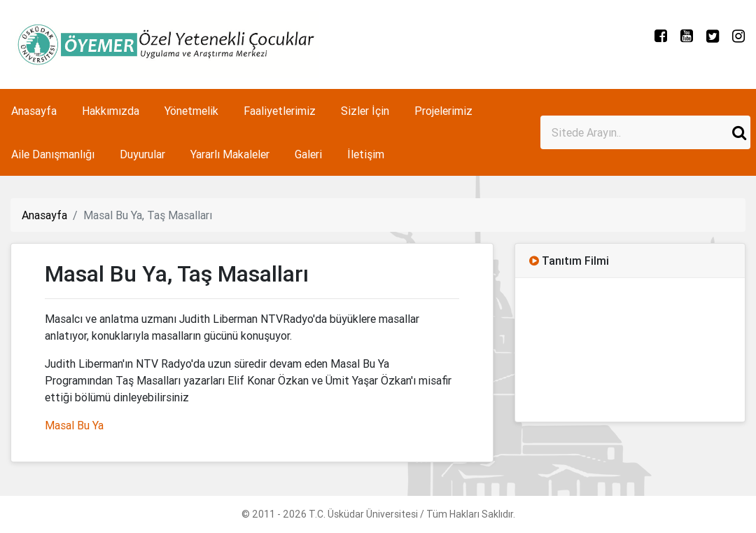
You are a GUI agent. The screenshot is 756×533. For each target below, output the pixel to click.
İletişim (366, 154)
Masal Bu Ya (74, 425)
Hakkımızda (111, 111)
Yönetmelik (191, 111)
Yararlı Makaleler (230, 154)
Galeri (308, 154)
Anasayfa (34, 111)
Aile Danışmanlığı (53, 154)
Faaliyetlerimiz (280, 111)
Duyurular (142, 154)
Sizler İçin (365, 111)
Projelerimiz (443, 111)
